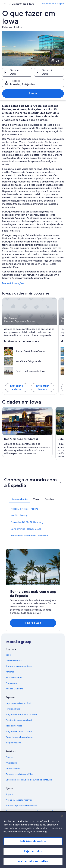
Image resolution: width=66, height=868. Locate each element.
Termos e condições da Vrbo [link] (19, 774)
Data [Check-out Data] (45, 74)
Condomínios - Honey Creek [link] (26, 529)
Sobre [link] (9, 655)
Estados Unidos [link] (19, 4)
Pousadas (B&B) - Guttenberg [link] (27, 522)
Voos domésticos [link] (14, 726)
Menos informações (13, 283)
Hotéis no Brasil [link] (13, 709)
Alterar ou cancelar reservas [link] (19, 800)
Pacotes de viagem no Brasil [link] (19, 720)
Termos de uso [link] (13, 768)
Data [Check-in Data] (13, 74)
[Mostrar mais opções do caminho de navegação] (5, 4)
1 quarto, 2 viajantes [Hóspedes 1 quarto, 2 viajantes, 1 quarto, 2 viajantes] (22, 84)
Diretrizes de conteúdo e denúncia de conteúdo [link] (29, 780)
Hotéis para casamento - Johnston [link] (29, 536)
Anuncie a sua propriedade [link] (19, 666)
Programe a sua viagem (53, 4)
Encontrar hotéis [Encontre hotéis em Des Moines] (43, 387)
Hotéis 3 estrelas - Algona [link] (24, 509)
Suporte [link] (10, 794)
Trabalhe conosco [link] (14, 660)
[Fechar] (62, 819)
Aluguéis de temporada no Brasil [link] (21, 714)
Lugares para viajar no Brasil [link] (19, 703)
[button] (33, 482)
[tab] (20, 499)
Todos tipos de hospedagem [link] (19, 737)
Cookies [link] (9, 757)
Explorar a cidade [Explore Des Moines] (17, 387)
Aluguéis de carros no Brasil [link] (19, 731)
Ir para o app (33, 623)
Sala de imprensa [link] (14, 677)
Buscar (33, 93)
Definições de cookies (33, 844)
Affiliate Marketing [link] (14, 689)
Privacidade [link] (11, 763)
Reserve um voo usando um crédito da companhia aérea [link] (33, 811)
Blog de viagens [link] (13, 743)
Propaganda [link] (11, 683)
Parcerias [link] (10, 672)
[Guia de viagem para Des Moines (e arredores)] (27, 432)
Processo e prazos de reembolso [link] (21, 806)
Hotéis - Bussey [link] (19, 515)
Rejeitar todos (33, 854)
